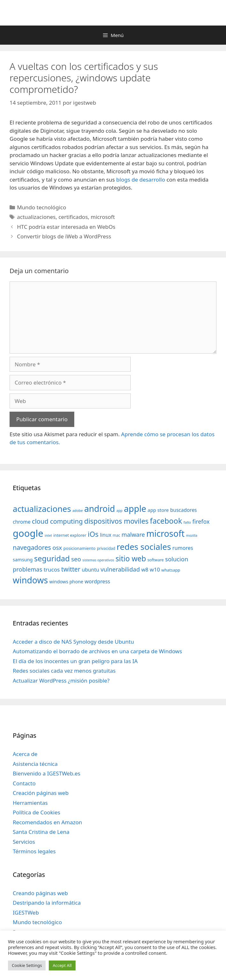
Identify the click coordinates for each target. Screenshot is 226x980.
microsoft (103, 217)
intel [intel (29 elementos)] (48, 535)
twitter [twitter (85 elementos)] (71, 569)
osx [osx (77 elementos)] (57, 547)
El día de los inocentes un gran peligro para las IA (75, 661)
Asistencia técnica (35, 764)
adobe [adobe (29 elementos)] (78, 510)
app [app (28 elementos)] (119, 511)
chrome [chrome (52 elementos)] (22, 522)
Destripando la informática (47, 903)
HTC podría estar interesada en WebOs (66, 227)
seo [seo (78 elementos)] (76, 559)
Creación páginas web (41, 793)
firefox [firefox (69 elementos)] (201, 521)
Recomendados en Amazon (47, 822)
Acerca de (25, 754)
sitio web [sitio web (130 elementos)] (131, 559)
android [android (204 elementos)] (100, 509)
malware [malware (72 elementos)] (133, 535)
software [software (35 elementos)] (156, 560)
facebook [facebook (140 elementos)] (166, 521)
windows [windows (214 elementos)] (30, 580)
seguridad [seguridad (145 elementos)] (52, 558)
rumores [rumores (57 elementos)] (183, 548)
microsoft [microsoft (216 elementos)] (165, 533)
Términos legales (34, 851)
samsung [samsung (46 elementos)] (23, 559)
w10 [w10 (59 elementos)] (155, 569)
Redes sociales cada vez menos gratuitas (64, 671)
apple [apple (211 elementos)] (135, 509)
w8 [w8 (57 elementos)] (145, 570)
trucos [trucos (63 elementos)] (52, 569)
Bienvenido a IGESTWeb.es (47, 773)
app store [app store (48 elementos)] (158, 510)
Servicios (24, 842)
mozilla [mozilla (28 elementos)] (192, 535)
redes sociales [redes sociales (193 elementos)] (144, 547)
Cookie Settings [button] (27, 965)
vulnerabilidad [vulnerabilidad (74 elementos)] (120, 569)
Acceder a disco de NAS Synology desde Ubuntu (73, 642)
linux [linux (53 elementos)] (106, 535)
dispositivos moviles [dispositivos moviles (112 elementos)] (116, 521)
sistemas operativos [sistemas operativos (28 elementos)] (98, 560)
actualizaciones (36, 217)
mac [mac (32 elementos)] (117, 535)
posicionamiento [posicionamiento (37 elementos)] (80, 548)
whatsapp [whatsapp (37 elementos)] (171, 570)
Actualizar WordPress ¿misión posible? (61, 681)
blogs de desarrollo (141, 180)
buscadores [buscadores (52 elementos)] (184, 510)
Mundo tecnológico (41, 207)
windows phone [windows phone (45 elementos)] (66, 582)
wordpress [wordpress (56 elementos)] (98, 581)
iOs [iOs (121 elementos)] (93, 534)
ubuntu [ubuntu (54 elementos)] (90, 570)
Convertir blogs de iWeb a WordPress (64, 236)
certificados (73, 217)
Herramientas (30, 803)
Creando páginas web (40, 893)
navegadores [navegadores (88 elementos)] (32, 547)
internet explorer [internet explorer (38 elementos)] (70, 535)
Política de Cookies (36, 812)
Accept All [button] (62, 965)
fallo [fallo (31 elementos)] (187, 522)
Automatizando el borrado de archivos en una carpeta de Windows (97, 651)
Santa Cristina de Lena (41, 832)
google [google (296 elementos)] (28, 533)
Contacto (24, 783)
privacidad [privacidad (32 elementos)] (106, 548)
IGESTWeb (26, 913)
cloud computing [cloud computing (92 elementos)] (57, 521)
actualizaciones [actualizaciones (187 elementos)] (42, 509)
